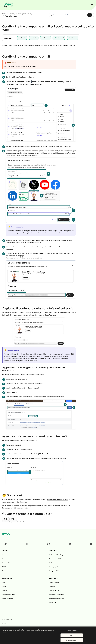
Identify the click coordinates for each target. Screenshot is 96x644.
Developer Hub (54, 591)
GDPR (4, 567)
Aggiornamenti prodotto (57, 599)
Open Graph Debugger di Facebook (31, 384)
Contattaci (52, 587)
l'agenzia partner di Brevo (11, 508)
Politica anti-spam (8, 619)
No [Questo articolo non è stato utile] (14, 519)
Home (4, 14)
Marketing (12, 14)
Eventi (4, 587)
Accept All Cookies (72, 640)
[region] (48, 635)
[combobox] (72, 15)
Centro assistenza (55, 583)
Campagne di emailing (25, 14)
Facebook (33, 361)
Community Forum (8, 599)
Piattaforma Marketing (56, 555)
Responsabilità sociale (9, 563)
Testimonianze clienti (9, 595)
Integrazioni (53, 603)
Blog (4, 583)
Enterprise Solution (55, 571)
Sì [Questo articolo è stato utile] (7, 519)
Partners (5, 591)
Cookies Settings (72, 631)
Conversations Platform (56, 559)
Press (4, 559)
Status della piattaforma (56, 595)
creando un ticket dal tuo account (57, 500)
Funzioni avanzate (11, 16)
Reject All (71, 635)
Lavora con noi (7, 555)
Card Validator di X (26, 450)
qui (26, 502)
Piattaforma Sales (55, 563)
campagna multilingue (25, 146)
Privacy (4, 623)
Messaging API (54, 567)
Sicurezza (5, 571)
